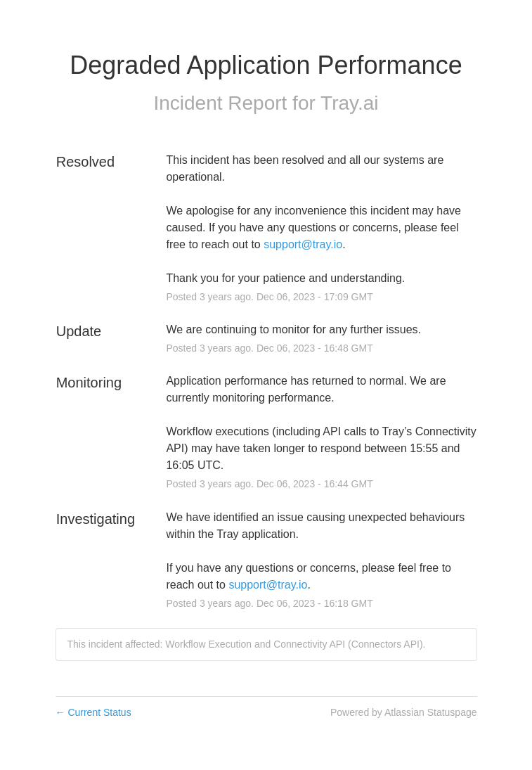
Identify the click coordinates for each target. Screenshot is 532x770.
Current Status (93, 712)
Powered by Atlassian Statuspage (404, 712)
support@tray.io (303, 244)
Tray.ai (349, 103)
